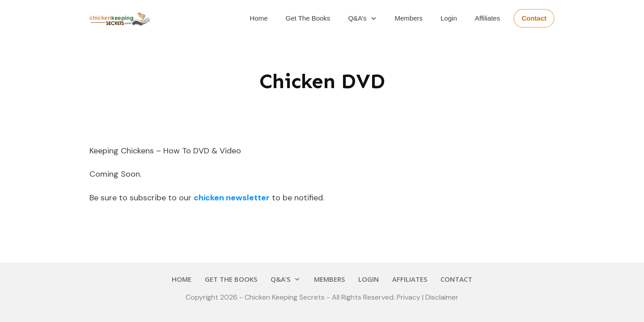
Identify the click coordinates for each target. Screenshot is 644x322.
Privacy (409, 297)
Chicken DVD (322, 81)
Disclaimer (442, 297)
